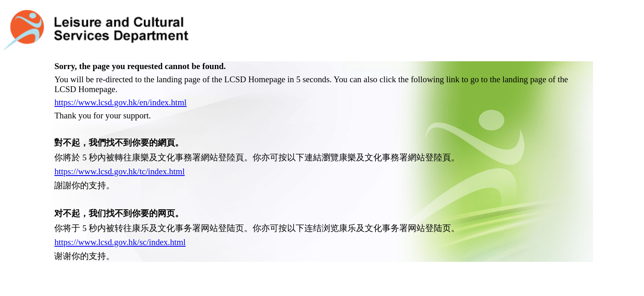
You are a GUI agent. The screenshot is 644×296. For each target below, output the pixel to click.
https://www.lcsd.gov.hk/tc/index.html (119, 151)
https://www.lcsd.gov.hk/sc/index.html (120, 222)
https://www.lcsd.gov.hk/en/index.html (120, 82)
